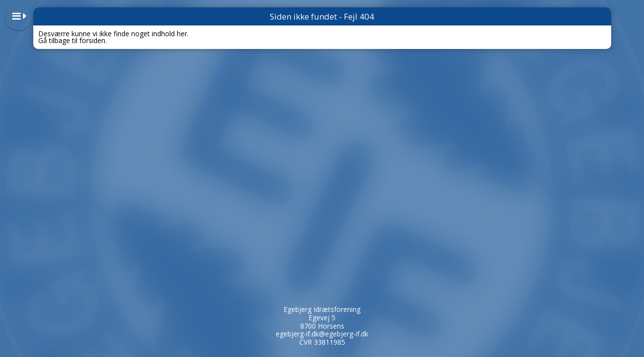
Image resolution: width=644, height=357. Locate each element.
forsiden (92, 40)
